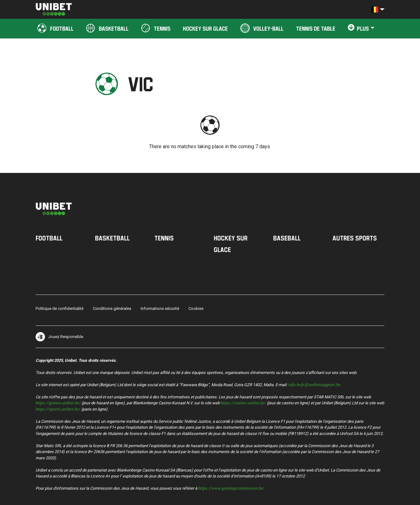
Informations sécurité (160, 308)
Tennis (164, 238)
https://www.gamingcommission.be (231, 488)
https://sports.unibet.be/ (58, 409)
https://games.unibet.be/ (58, 402)
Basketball (112, 238)
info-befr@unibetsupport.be (314, 384)
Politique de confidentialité (60, 308)
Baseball (287, 238)
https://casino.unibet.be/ (243, 402)
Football (49, 238)
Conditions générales (112, 308)
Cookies (196, 308)
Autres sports (355, 238)
